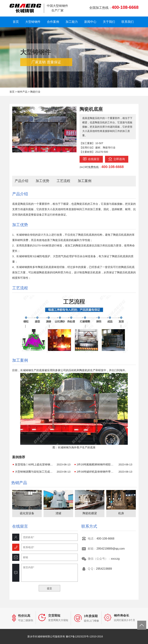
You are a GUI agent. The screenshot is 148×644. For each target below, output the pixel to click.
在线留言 (91, 159)
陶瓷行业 (35, 92)
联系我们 (128, 22)
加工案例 (85, 181)
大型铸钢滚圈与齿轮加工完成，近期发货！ (35, 472)
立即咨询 (117, 159)
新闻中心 (90, 22)
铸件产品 (22, 92)
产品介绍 (22, 181)
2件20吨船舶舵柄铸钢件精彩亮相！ (96, 464)
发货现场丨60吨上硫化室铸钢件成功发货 (35, 464)
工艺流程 (63, 181)
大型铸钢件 (33, 22)
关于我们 (109, 22)
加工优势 (42, 181)
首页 (16, 22)
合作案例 (53, 22)
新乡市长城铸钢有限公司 (25, 8)
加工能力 (72, 22)
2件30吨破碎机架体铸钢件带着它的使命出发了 (96, 472)
